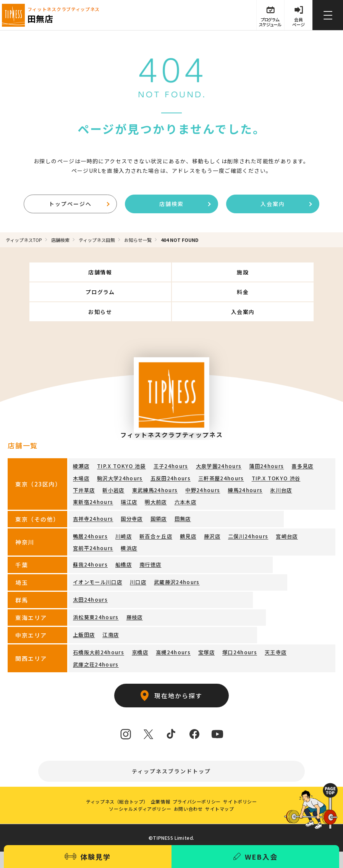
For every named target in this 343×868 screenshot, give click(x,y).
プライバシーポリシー (199, 783)
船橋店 (120, 542)
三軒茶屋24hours (186, 460)
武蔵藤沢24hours (169, 560)
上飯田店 (83, 613)
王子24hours (163, 449)
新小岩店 (305, 460)
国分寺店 (127, 498)
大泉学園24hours (207, 449)
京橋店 (134, 630)
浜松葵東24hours (94, 595)
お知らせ (171, 295)
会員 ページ (297, 24)
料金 (61, 295)
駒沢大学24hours (94, 460)
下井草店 (277, 460)
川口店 (134, 560)
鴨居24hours (89, 515)
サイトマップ (225, 796)
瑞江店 (279, 471)
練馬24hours (176, 471)
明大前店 (304, 471)
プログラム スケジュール (266, 24)
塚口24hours (227, 630)
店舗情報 (61, 275)
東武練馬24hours (94, 471)
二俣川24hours (236, 515)
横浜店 (81, 527)
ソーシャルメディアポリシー (135, 796)
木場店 (310, 449)
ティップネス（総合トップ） (109, 783)
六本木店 (83, 482)
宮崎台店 (272, 515)
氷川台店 (210, 471)
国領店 (152, 498)
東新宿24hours (246, 471)
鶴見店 (180, 515)
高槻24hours (165, 630)
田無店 (175, 498)
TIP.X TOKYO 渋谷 (237, 460)
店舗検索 (185, 205)
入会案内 (286, 205)
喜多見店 (285, 449)
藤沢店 (203, 515)
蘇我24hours (89, 542)
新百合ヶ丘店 (150, 515)
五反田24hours (140, 460)
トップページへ (79, 205)
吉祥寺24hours (91, 498)
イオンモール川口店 (96, 560)
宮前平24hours (308, 515)
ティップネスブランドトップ (172, 739)
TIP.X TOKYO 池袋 (118, 449)
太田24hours (89, 577)
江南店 (108, 613)
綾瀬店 (81, 449)
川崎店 (120, 515)
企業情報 (158, 783)
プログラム (282, 275)
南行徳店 (145, 542)
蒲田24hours (251, 449)
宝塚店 (196, 630)
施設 (172, 275)
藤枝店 (129, 595)
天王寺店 (260, 630)
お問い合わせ (188, 796)
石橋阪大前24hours (96, 630)
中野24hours (138, 471)
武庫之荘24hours (299, 630)
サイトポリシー (248, 783)
